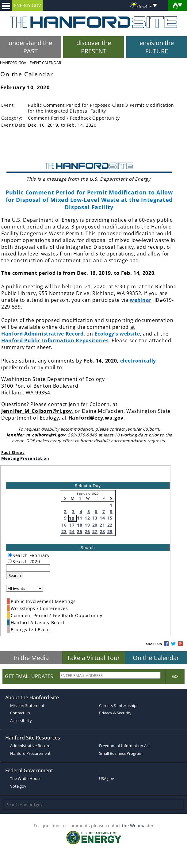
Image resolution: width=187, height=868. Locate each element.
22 (110, 525)
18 (80, 525)
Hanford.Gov (13, 63)
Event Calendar (45, 63)
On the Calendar (156, 658)
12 (87, 518)
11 (80, 518)
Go (175, 676)
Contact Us (20, 713)
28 (102, 531)
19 (87, 525)
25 (80, 531)
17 (72, 525)
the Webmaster (138, 826)
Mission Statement (27, 705)
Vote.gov (18, 786)
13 (95, 518)
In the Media (31, 658)
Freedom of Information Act (124, 746)
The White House (26, 778)
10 (72, 518)
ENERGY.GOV (27, 5)
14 (102, 518)
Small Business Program (121, 753)
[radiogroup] (10, 555)
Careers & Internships (119, 705)
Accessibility (21, 720)
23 (64, 531)
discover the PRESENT (94, 47)
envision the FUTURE (157, 47)
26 (87, 531)
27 (95, 531)
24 (72, 531)
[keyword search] (28, 568)
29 (110, 531)
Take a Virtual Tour (93, 658)
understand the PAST (30, 47)
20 (95, 525)
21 (102, 525)
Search (15, 575)
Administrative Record (30, 746)
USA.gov (107, 778)
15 (110, 518)
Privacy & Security (115, 713)
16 (64, 525)
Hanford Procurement (30, 753)
